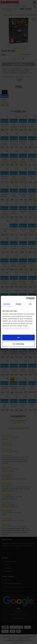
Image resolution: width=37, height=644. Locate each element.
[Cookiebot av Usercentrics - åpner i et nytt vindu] (26, 299)
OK (18, 337)
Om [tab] (30, 304)
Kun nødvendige (19, 344)
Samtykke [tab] (7, 304)
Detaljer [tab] (19, 304)
